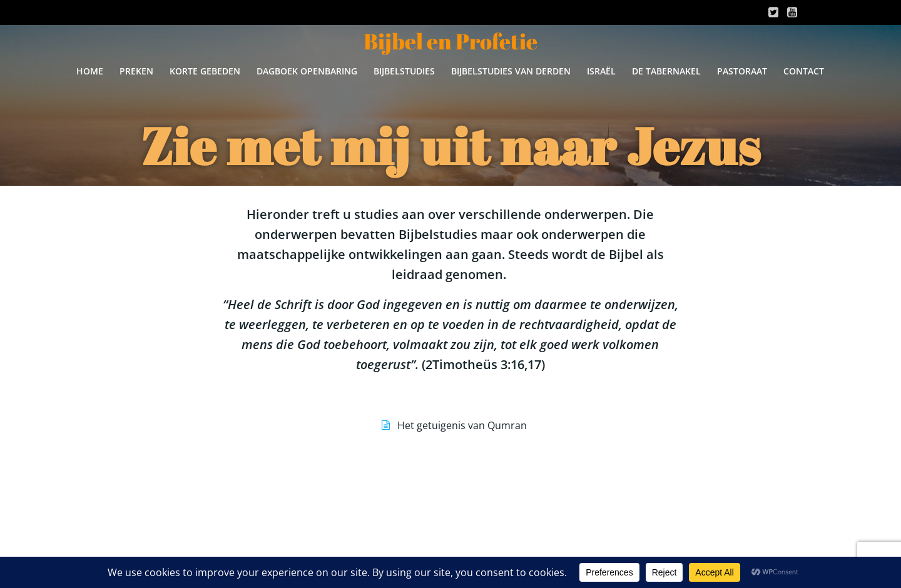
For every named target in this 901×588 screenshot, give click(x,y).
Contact (804, 71)
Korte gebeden (205, 71)
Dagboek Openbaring (307, 71)
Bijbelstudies (404, 71)
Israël (601, 71)
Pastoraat (742, 71)
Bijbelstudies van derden (511, 71)
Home (90, 71)
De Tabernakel (666, 71)
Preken (136, 71)
